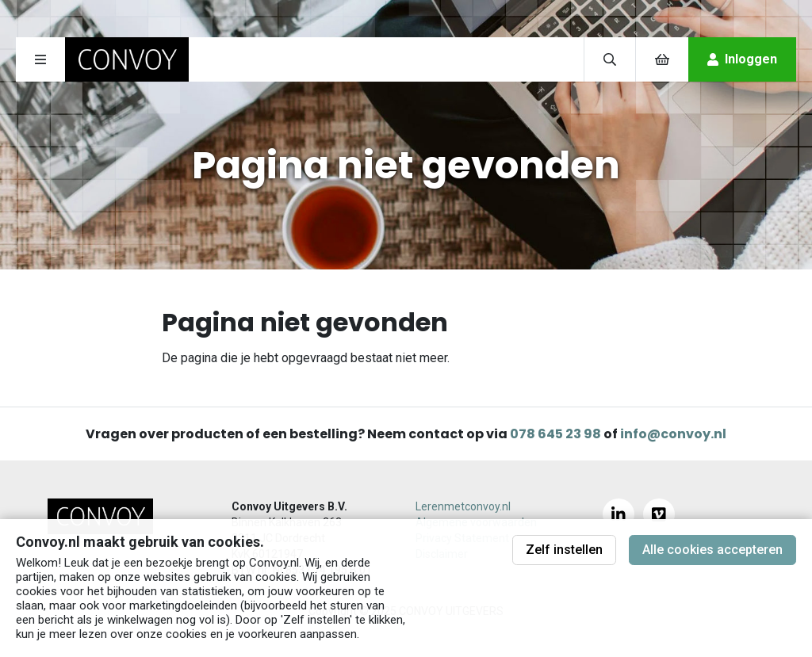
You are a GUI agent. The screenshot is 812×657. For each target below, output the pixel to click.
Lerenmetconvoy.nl (463, 506)
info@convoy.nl (673, 434)
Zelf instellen (564, 550)
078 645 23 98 (555, 434)
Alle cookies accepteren (712, 550)
